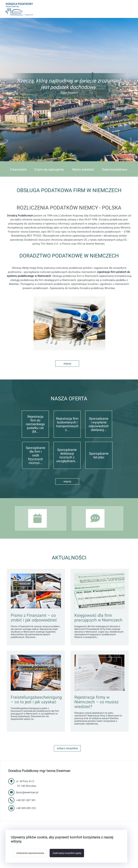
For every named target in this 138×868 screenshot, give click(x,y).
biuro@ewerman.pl (27, 792)
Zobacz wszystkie (67, 748)
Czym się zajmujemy (49, 169)
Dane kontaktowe (115, 169)
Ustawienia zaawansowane (30, 853)
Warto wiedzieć (83, 169)
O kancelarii (18, 169)
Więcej (67, 364)
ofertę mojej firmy (32, 268)
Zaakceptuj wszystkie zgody (67, 853)
